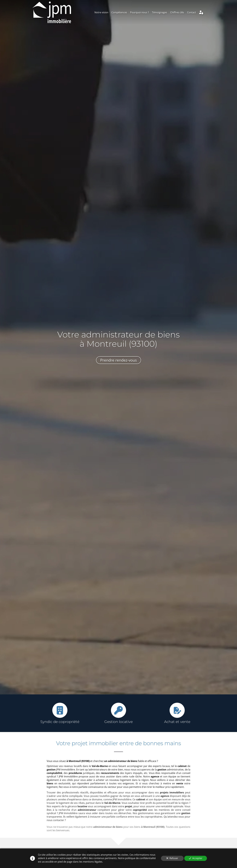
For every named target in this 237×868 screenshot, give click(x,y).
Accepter (196, 858)
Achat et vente (177, 722)
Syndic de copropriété (60, 722)
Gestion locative (118, 722)
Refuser (172, 858)
